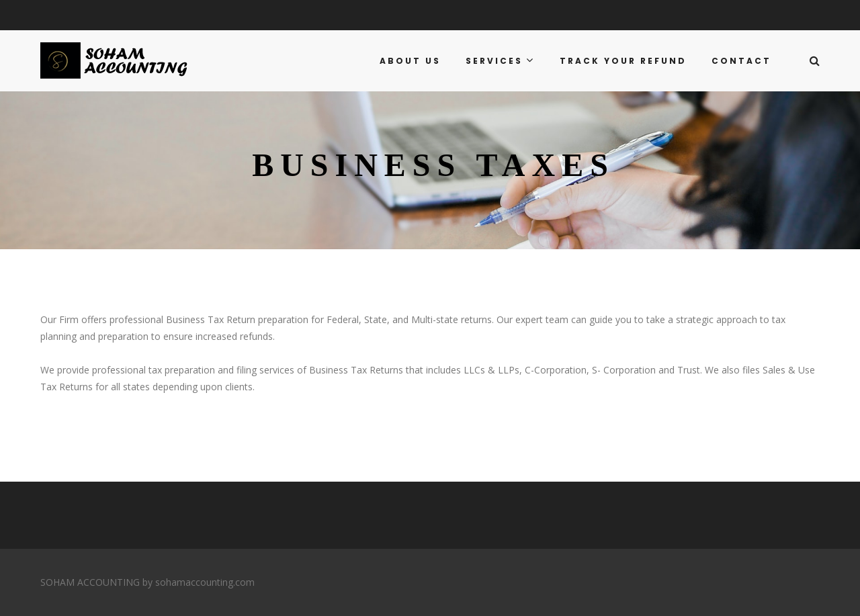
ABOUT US (410, 61)
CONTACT (741, 61)
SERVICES (500, 60)
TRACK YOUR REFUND (623, 61)
